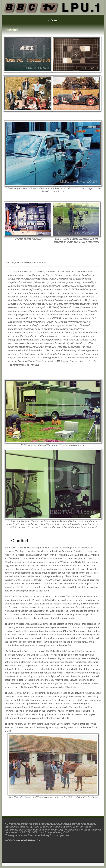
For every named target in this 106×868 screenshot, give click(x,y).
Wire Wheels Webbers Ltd (28, 840)
